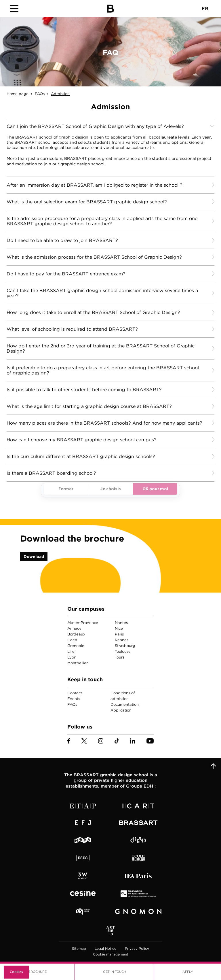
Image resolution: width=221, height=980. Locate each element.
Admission (60, 94)
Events (74, 699)
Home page (18, 94)
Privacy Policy (137, 948)
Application (121, 710)
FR (205, 8)
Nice (119, 628)
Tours (120, 657)
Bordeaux (76, 634)
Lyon (72, 657)
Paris (119, 634)
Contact (75, 693)
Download (34, 557)
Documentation (125, 704)
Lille (71, 651)
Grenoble (76, 646)
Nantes (121, 623)
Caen (72, 640)
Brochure (37, 972)
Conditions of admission (123, 696)
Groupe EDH (140, 786)
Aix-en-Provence (83, 623)
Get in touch (115, 972)
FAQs (40, 94)
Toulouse (123, 651)
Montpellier (78, 663)
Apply (188, 972)
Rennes (122, 640)
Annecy (74, 628)
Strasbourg (125, 646)
